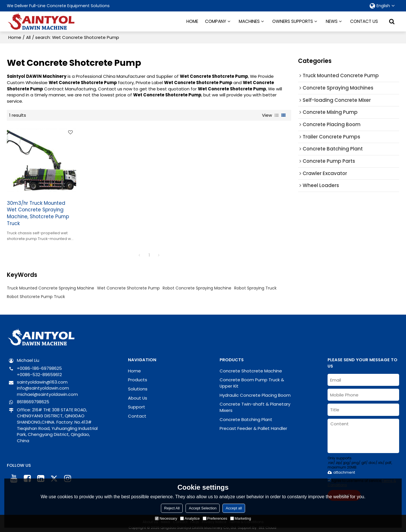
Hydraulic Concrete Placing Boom (255, 392)
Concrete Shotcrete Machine (251, 368)
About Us (138, 395)
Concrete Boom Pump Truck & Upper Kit (252, 380)
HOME (192, 21)
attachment (341, 470)
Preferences (215, 518)
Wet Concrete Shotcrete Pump (128, 285)
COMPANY (216, 21)
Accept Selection (203, 508)
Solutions (138, 386)
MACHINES (249, 21)
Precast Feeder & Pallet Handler (253, 426)
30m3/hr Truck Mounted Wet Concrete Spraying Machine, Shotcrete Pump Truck (38, 211)
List (277, 115)
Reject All (172, 508)
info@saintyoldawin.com (43, 385)
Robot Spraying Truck (255, 285)
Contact (137, 413)
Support (137, 404)
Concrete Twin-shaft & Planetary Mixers (255, 405)
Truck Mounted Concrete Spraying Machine (51, 285)
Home (15, 37)
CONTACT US (364, 21)
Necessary (166, 518)
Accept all (234, 508)
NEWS (332, 21)
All (28, 37)
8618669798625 (33, 399)
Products (138, 377)
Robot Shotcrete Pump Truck (36, 294)
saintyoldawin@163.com (42, 379)
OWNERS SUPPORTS (293, 21)
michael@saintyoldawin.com (47, 392)
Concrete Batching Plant (246, 417)
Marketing (241, 518)
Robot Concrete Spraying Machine (197, 285)
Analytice (190, 518)
